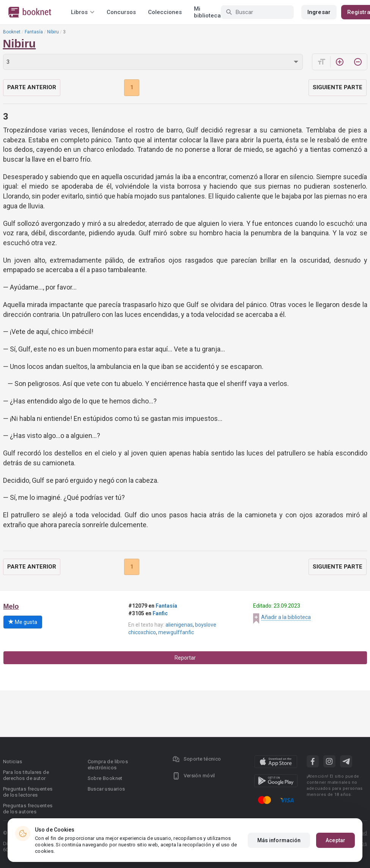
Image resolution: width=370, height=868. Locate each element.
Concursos (121, 12)
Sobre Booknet (105, 778)
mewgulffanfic (176, 632)
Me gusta (23, 622)
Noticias (13, 762)
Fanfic (160, 613)
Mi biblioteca (207, 12)
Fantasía (34, 32)
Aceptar (335, 840)
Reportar (185, 658)
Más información (279, 840)
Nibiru (53, 32)
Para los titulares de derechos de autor (26, 775)
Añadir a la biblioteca (286, 617)
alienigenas (179, 625)
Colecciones (165, 12)
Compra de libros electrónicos (108, 765)
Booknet (12, 32)
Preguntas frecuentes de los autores (28, 809)
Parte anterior (32, 87)
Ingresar (319, 12)
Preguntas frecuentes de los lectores (28, 792)
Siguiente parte (338, 87)
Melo (11, 606)
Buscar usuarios (106, 789)
